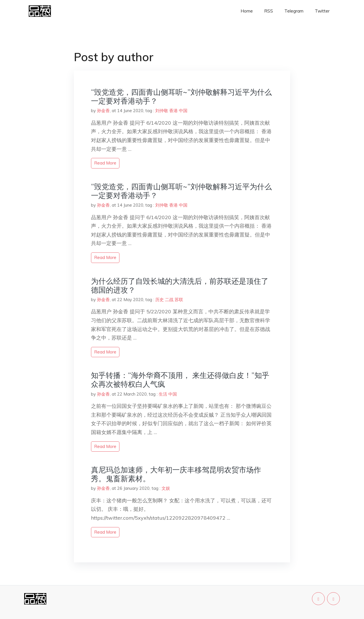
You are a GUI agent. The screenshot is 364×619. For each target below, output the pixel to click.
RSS (269, 11)
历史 (160, 300)
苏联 (179, 300)
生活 (163, 394)
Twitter (322, 11)
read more (105, 163)
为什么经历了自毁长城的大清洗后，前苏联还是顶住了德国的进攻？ (180, 285)
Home (247, 11)
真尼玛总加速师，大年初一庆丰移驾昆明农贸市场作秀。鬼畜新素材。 (176, 474)
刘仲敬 (162, 111)
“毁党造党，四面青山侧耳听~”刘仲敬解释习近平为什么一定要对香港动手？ (181, 96)
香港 (173, 111)
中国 (183, 111)
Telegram (294, 11)
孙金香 (103, 111)
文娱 (166, 488)
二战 (169, 300)
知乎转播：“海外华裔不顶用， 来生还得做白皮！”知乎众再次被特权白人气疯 (180, 380)
